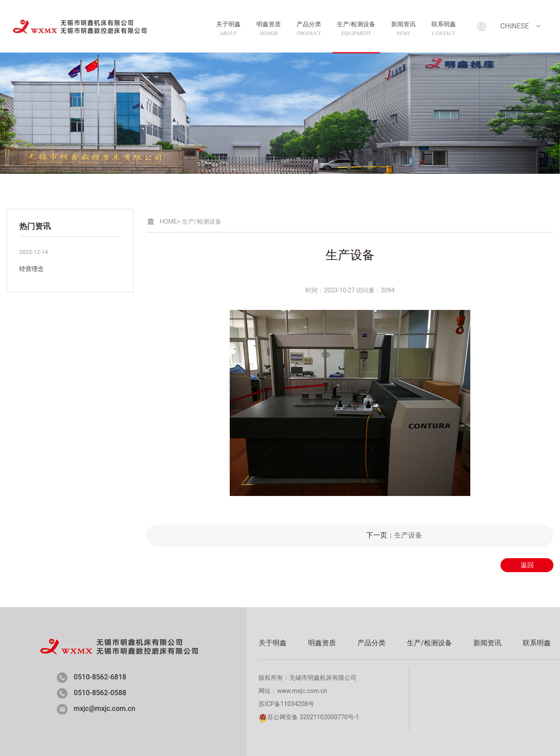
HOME (170, 222)
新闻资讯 (403, 29)
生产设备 (408, 535)
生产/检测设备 (356, 29)
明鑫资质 (269, 29)
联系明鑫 (444, 29)
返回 (527, 565)
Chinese (521, 26)
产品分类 (309, 29)
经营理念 (31, 269)
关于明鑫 (228, 29)
